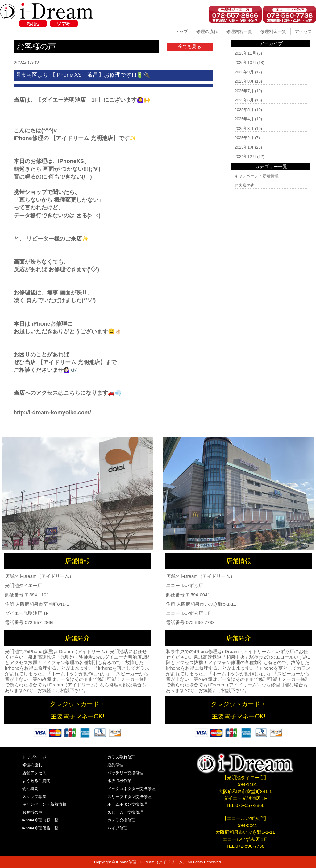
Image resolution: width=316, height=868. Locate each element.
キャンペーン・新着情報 (257, 176)
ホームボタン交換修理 (127, 804)
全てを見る (190, 46)
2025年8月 (244, 81)
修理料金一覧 (273, 31)
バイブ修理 (117, 828)
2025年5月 (244, 110)
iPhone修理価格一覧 (40, 828)
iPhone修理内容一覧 (40, 820)
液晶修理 (115, 765)
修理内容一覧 (239, 31)
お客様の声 (245, 185)
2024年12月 (245, 156)
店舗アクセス (34, 773)
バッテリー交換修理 (125, 773)
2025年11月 (245, 53)
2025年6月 (244, 100)
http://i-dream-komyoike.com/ (52, 413)
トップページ (34, 757)
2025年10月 (245, 62)
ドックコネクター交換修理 (131, 789)
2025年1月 (244, 147)
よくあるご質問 (36, 781)
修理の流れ (207, 31)
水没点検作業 (119, 781)
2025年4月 (244, 119)
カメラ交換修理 (121, 820)
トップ (181, 31)
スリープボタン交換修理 (129, 797)
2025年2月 (244, 138)
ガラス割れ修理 (121, 757)
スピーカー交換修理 (125, 812)
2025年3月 (244, 128)
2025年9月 (244, 72)
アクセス (303, 31)
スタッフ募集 (34, 797)
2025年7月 (244, 91)
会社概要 (30, 789)
